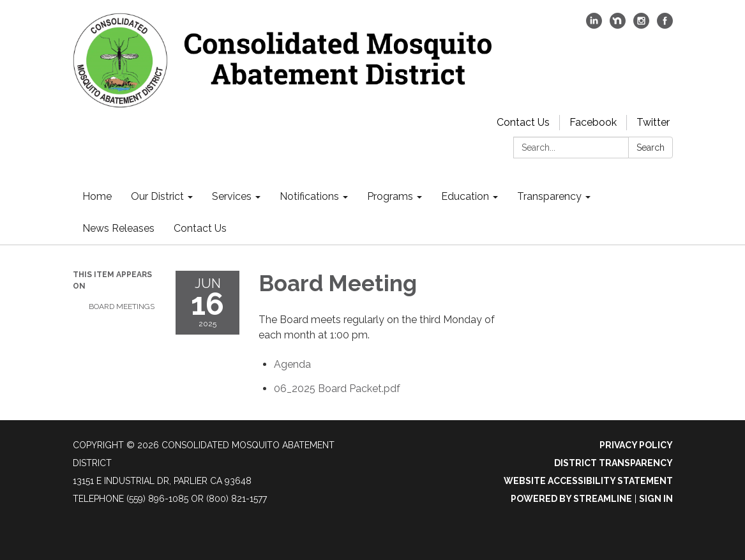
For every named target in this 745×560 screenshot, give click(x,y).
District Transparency (613, 463)
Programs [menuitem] (390, 196)
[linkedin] (594, 25)
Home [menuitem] (97, 196)
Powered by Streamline (571, 499)
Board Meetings (122, 306)
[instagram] (641, 25)
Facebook (593, 122)
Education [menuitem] (465, 196)
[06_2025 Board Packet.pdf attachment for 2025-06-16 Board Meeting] (337, 389)
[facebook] (665, 25)
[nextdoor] (618, 25)
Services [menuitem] (232, 196)
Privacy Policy (636, 445)
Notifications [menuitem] (309, 196)
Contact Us (523, 122)
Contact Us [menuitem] (200, 228)
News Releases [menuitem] (118, 228)
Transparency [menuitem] (549, 196)
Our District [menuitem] (157, 196)
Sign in (656, 499)
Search (651, 148)
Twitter (653, 122)
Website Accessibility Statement (588, 481)
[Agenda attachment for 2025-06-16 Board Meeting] (292, 364)
